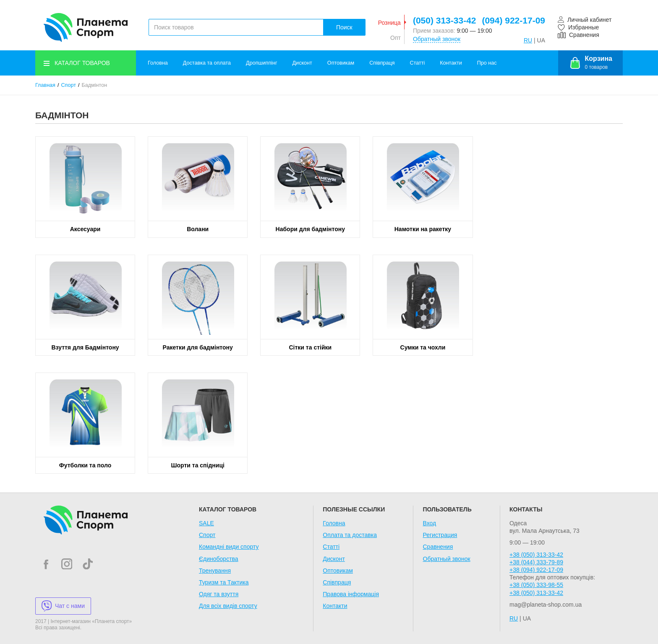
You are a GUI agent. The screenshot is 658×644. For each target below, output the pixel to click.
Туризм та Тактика (224, 582)
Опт (396, 38)
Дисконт (302, 63)
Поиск (344, 27)
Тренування (215, 571)
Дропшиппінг (261, 63)
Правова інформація (351, 594)
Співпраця (382, 63)
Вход (430, 523)
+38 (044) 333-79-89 (536, 562)
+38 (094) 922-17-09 (536, 570)
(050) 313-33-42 (445, 20)
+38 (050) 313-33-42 (536, 555)
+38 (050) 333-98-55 (536, 585)
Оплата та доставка (350, 535)
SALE (206, 523)
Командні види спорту (229, 547)
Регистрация (440, 535)
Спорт (69, 85)
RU (528, 40)
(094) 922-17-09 (513, 20)
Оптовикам (341, 63)
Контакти (451, 63)
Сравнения (438, 547)
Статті (418, 63)
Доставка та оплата (207, 63)
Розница (389, 23)
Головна (158, 63)
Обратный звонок (437, 39)
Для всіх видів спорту (228, 606)
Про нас (487, 63)
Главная (45, 85)
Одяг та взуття (219, 594)
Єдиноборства (219, 559)
